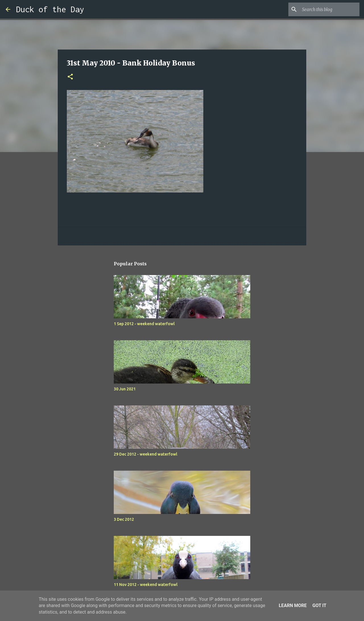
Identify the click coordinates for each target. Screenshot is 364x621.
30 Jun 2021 (125, 389)
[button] (70, 77)
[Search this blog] (330, 9)
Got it (319, 605)
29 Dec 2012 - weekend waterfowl (145, 454)
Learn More (293, 605)
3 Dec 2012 (124, 519)
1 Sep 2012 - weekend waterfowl (144, 324)
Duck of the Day (50, 9)
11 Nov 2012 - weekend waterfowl (146, 585)
